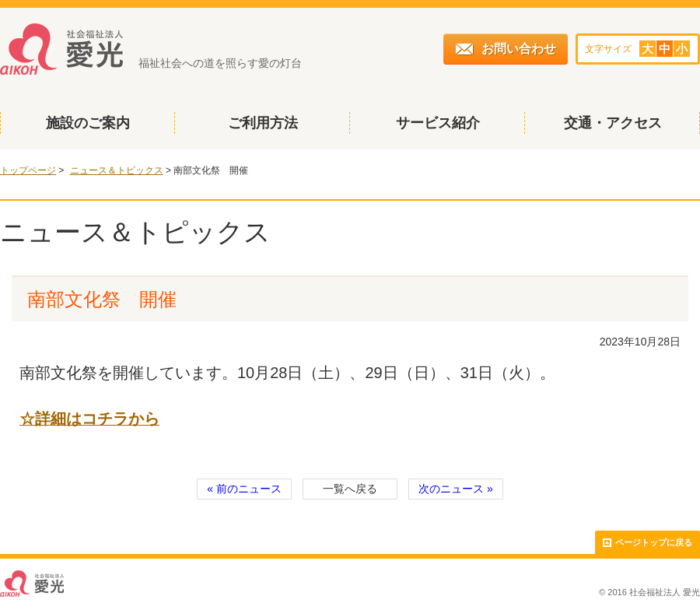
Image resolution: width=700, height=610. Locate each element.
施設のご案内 (88, 123)
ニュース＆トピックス (117, 170)
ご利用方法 (263, 123)
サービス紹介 (438, 123)
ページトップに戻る (647, 543)
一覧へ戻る (350, 489)
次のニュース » (456, 489)
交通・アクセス (613, 123)
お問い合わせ (506, 49)
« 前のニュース (244, 489)
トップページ (28, 170)
